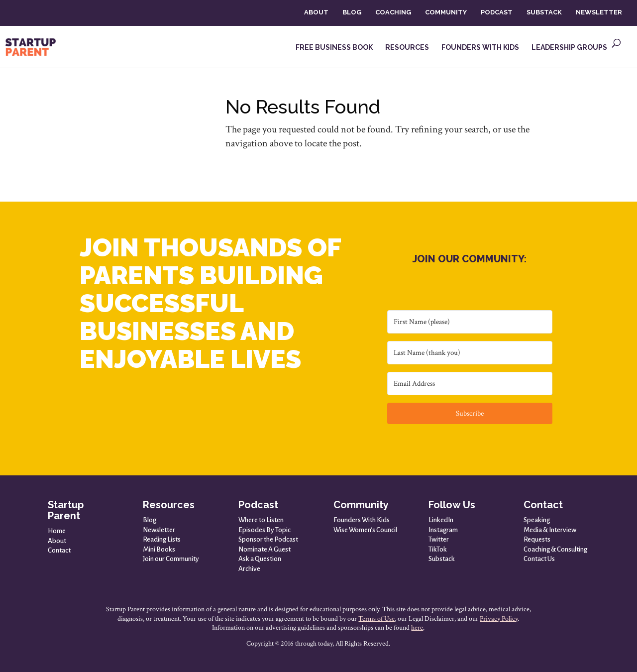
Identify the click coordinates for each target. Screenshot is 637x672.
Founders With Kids (362, 520)
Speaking (537, 520)
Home (57, 531)
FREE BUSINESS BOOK (334, 48)
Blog (150, 520)
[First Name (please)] (470, 322)
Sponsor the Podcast (268, 539)
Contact (59, 550)
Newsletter (159, 530)
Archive (249, 569)
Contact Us (539, 559)
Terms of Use (376, 619)
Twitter (439, 539)
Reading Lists (162, 539)
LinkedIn (441, 520)
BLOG (352, 12)
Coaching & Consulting (555, 549)
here (417, 628)
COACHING (393, 12)
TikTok (438, 549)
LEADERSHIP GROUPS (569, 48)
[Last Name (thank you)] (470, 353)
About (57, 541)
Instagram (443, 530)
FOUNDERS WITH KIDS (480, 48)
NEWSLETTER (599, 12)
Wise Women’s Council (365, 530)
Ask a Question (260, 559)
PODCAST (497, 12)
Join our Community (171, 559)
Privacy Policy (499, 619)
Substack (442, 559)
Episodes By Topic (265, 530)
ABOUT (316, 12)
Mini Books (159, 549)
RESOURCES (407, 48)
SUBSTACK (544, 12)
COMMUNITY (446, 12)
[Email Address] (470, 384)
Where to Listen (261, 520)
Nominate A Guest (265, 549)
